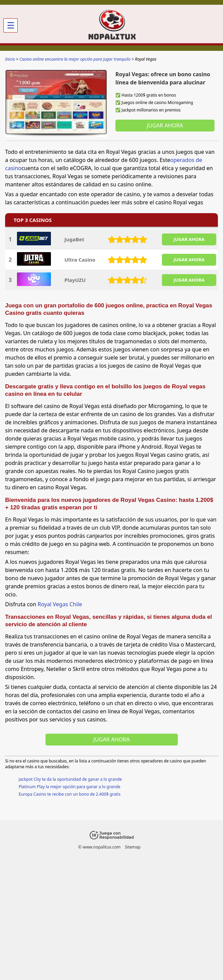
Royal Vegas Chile (60, 604)
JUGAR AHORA (189, 239)
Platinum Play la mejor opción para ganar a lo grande (69, 787)
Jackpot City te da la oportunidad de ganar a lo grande (70, 779)
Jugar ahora (165, 125)
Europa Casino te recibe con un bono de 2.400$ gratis (70, 794)
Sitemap (133, 847)
